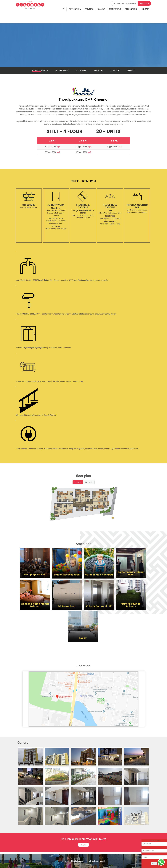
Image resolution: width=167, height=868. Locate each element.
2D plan (78, 482)
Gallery (101, 9)
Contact (145, 9)
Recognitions (131, 9)
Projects (89, 9)
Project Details (40, 70)
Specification (62, 70)
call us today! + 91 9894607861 (124, 3)
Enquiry (83, 845)
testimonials (115, 9)
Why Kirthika (75, 9)
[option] (29, 216)
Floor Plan (81, 70)
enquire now (144, 3)
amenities (99, 70)
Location (115, 70)
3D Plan (89, 482)
